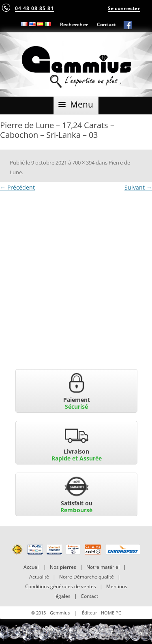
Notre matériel (103, 567)
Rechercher (74, 24)
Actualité (39, 577)
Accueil (32, 567)
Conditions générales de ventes (61, 586)
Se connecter (124, 8)
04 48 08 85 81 (34, 8)
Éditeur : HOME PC (102, 613)
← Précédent (17, 187)
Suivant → (138, 187)
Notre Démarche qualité (87, 577)
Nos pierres (63, 567)
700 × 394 (83, 163)
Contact (107, 24)
